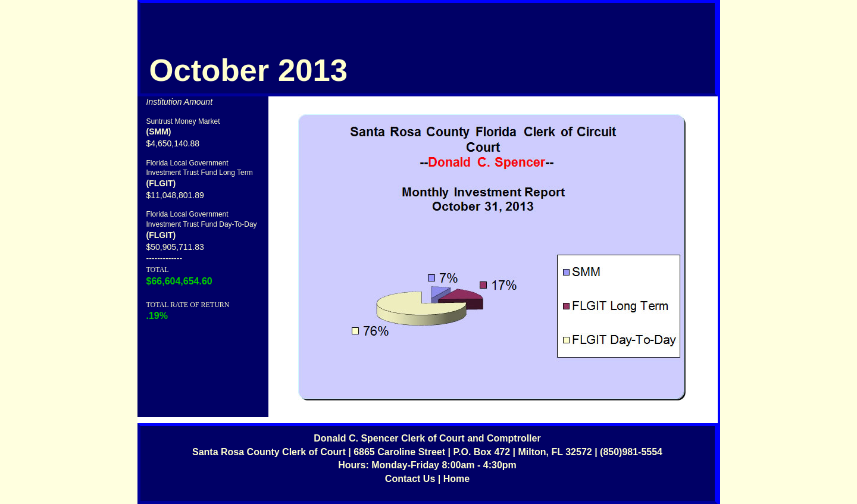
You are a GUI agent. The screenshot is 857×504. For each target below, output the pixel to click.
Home (456, 479)
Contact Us (410, 479)
